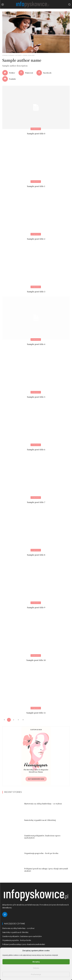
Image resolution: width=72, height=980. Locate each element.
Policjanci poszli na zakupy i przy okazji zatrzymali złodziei (46, 870)
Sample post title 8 (36, 555)
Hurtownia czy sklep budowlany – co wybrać (43, 804)
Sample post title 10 (36, 660)
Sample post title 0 (36, 134)
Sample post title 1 (36, 186)
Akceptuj (36, 962)
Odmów (36, 968)
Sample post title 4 (36, 344)
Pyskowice (36, 129)
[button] (69, 4)
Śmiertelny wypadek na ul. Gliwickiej (40, 820)
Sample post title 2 (36, 239)
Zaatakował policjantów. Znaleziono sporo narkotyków (42, 837)
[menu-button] (3, 4)
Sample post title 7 (36, 502)
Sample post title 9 (36, 607)
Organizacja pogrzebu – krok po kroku (41, 853)
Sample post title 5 (36, 397)
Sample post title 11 (36, 713)
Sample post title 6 (36, 450)
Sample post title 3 (36, 292)
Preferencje (36, 974)
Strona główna (8, 55)
